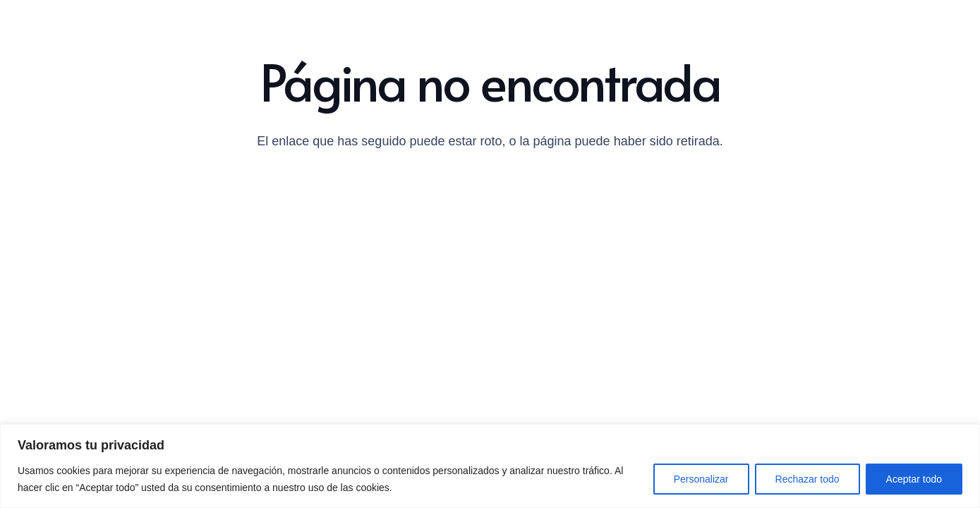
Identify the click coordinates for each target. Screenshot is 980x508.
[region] (490, 466)
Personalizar (701, 479)
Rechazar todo (807, 479)
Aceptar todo (914, 479)
